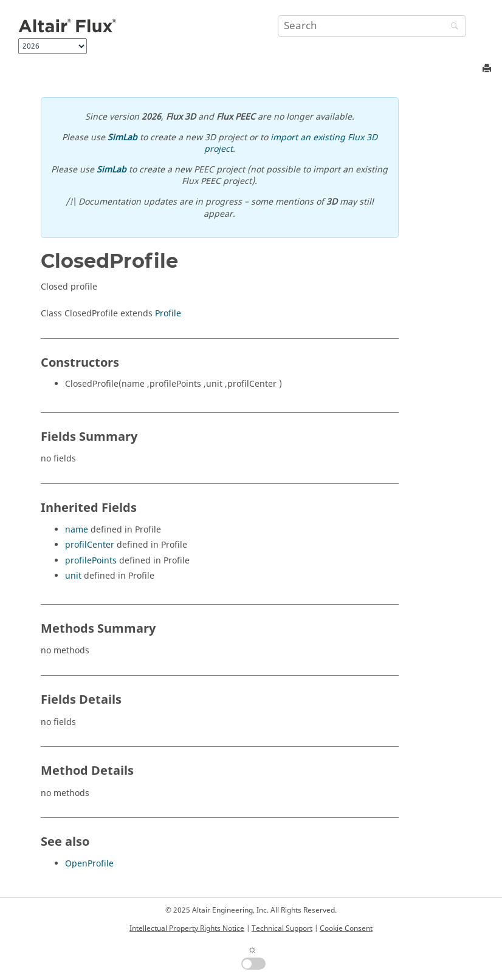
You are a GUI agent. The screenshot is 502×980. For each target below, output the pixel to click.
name (77, 530)
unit (73, 576)
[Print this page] (488, 69)
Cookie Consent (346, 928)
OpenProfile (89, 864)
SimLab (122, 138)
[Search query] (372, 26)
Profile (168, 314)
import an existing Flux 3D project (291, 144)
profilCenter (90, 545)
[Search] (452, 27)
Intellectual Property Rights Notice (187, 928)
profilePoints (91, 561)
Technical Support (282, 928)
